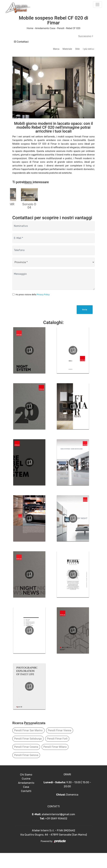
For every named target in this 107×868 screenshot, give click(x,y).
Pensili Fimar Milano (55, 762)
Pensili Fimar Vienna (60, 745)
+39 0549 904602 (56, 833)
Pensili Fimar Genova (26, 770)
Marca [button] (56, 49)
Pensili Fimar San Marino (28, 745)
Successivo (86, 36)
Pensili (61, 28)
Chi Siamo (26, 789)
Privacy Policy (43, 309)
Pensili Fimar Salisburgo (28, 753)
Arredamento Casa (45, 28)
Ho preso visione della (33, 309)
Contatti (26, 806)
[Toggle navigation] (97, 5)
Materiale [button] (67, 49)
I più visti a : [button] (89, 49)
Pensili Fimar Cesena (26, 762)
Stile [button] (77, 49)
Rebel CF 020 (73, 28)
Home (30, 28)
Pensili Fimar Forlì (57, 753)
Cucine (26, 794)
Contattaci (21, 42)
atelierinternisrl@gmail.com (58, 829)
